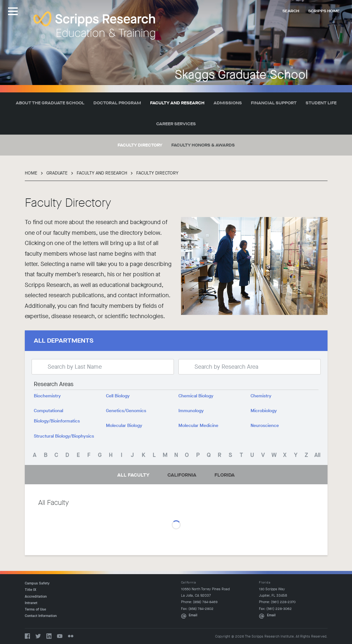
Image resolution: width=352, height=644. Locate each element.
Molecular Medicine (198, 426)
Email (193, 615)
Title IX (31, 590)
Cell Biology (118, 396)
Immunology (191, 411)
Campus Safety (37, 583)
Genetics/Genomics (126, 411)
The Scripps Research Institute (94, 25)
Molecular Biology (124, 426)
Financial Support (274, 103)
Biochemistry (47, 396)
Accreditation (36, 597)
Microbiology (264, 411)
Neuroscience (265, 426)
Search (291, 11)
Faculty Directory (140, 145)
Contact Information (41, 616)
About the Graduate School (50, 103)
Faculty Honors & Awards (203, 145)
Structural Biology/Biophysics (64, 436)
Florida (225, 475)
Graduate (57, 173)
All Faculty (133, 475)
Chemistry (261, 396)
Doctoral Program (117, 103)
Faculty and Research (177, 103)
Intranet (31, 603)
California (182, 475)
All (317, 455)
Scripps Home (324, 11)
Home (31, 173)
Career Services (176, 124)
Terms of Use (35, 609)
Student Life (321, 103)
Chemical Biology (196, 396)
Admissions (228, 103)
